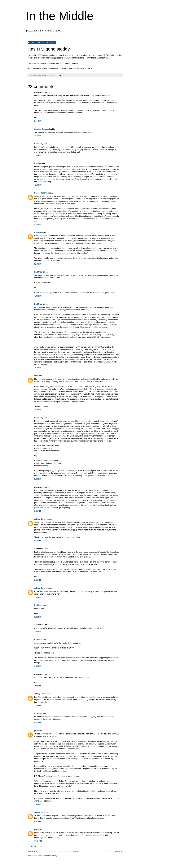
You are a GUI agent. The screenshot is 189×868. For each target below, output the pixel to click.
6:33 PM (38, 617)
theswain (38, 233)
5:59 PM (38, 264)
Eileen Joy (39, 144)
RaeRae (38, 163)
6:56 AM (38, 511)
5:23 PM (38, 225)
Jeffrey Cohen (40, 519)
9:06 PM (38, 666)
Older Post (118, 851)
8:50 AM (38, 580)
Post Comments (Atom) (48, 856)
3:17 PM (38, 136)
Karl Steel (38, 272)
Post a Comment (38, 846)
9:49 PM (38, 804)
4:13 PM (38, 185)
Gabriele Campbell (42, 129)
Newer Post (33, 851)
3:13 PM (38, 410)
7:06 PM (38, 296)
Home (76, 851)
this (42, 653)
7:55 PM (38, 632)
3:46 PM (38, 155)
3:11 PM (38, 121)
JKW (40, 55)
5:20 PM (38, 479)
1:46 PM (38, 597)
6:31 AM (38, 821)
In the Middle (60, 16)
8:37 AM (38, 723)
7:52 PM (38, 368)
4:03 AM (38, 686)
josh (36, 731)
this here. (51, 653)
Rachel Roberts (41, 193)
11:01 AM (38, 841)
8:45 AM (38, 541)
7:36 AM (38, 706)
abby (36, 376)
